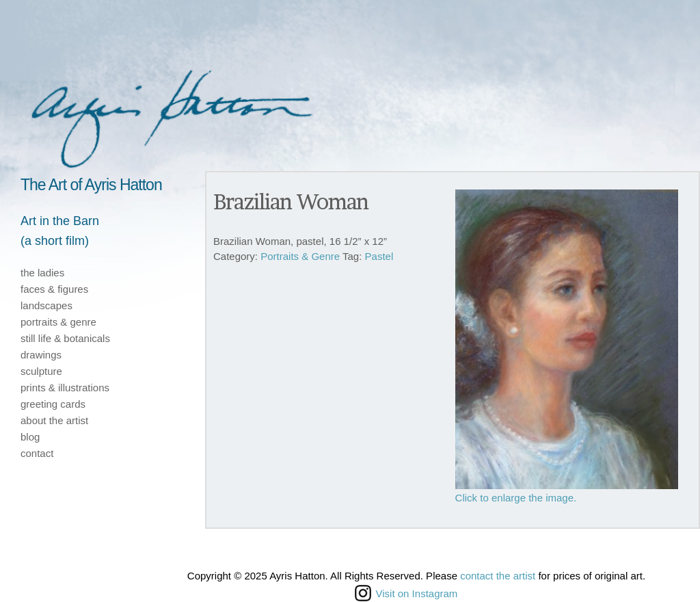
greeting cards (53, 404)
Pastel (379, 256)
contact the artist (498, 576)
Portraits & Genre (300, 256)
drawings (41, 355)
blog (30, 437)
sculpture (41, 371)
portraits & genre (58, 322)
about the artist (54, 420)
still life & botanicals (65, 338)
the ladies (42, 273)
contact (37, 453)
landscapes (46, 305)
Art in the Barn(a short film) (60, 231)
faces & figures (54, 289)
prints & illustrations (65, 388)
